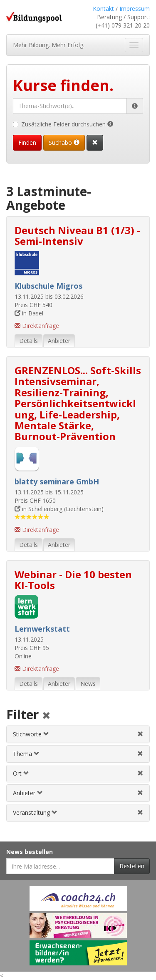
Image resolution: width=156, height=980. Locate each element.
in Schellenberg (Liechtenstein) (59, 509)
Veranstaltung (35, 812)
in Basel (29, 313)
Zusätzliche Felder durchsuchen (63, 124)
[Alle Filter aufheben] (46, 716)
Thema (26, 754)
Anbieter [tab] (59, 341)
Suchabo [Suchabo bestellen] (64, 142)
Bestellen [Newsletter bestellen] (132, 866)
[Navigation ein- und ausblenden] (134, 45)
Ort (21, 773)
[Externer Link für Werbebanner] (78, 899)
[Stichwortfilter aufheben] (140, 734)
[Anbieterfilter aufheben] (140, 793)
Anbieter (28, 793)
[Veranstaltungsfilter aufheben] (140, 812)
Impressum (135, 9)
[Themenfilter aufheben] (140, 754)
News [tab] (88, 684)
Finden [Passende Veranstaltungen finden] (27, 142)
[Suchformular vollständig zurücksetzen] (95, 143)
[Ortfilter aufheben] (140, 773)
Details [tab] (28, 341)
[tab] (78, 734)
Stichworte (31, 734)
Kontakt (103, 9)
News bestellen (30, 852)
